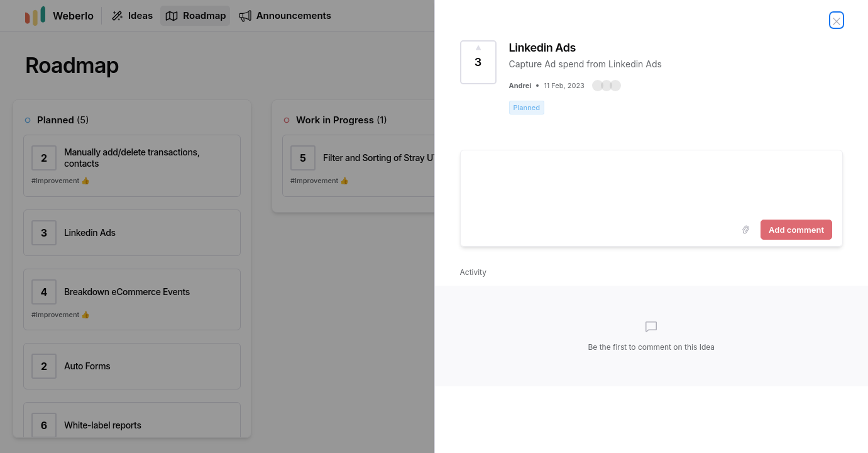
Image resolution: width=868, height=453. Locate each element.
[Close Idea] (837, 20)
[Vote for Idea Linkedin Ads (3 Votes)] (478, 62)
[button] (607, 86)
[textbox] (652, 182)
